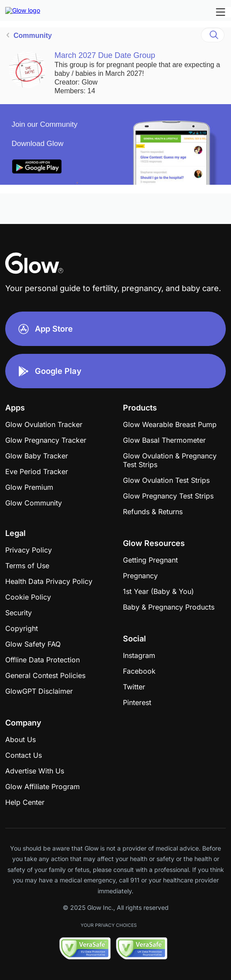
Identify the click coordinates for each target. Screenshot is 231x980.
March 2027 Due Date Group (105, 55)
